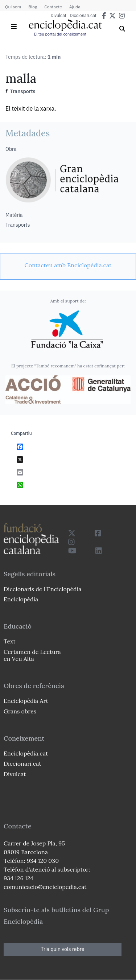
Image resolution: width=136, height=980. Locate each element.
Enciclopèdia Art (26, 701)
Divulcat (59, 16)
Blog (33, 7)
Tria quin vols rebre (63, 949)
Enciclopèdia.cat (26, 753)
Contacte (53, 7)
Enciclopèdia (21, 599)
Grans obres (20, 711)
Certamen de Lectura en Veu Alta (32, 655)
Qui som (13, 7)
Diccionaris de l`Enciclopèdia (42, 589)
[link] (68, 265)
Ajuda (75, 7)
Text (10, 641)
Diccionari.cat (83, 16)
